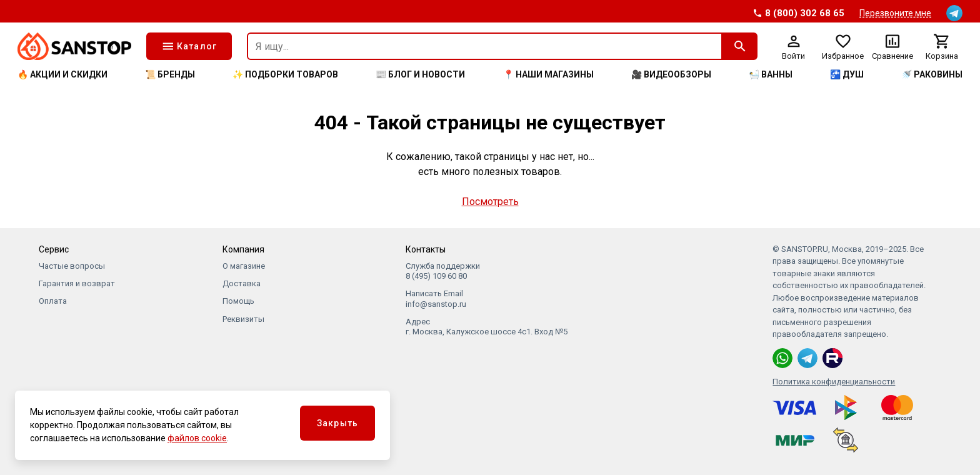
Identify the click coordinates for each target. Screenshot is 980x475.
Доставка (242, 283)
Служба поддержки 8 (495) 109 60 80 (443, 271)
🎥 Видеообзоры (671, 74)
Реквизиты (243, 319)
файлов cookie (197, 438)
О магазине (244, 266)
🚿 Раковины (932, 74)
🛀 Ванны (771, 74)
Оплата (53, 301)
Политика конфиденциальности (834, 382)
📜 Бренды (170, 74)
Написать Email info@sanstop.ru (436, 298)
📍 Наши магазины (548, 74)
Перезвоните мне (895, 13)
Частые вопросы (72, 266)
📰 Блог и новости (420, 74)
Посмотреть (490, 202)
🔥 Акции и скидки (62, 74)
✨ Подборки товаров (285, 74)
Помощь (238, 301)
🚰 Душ (847, 74)
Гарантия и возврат (77, 283)
